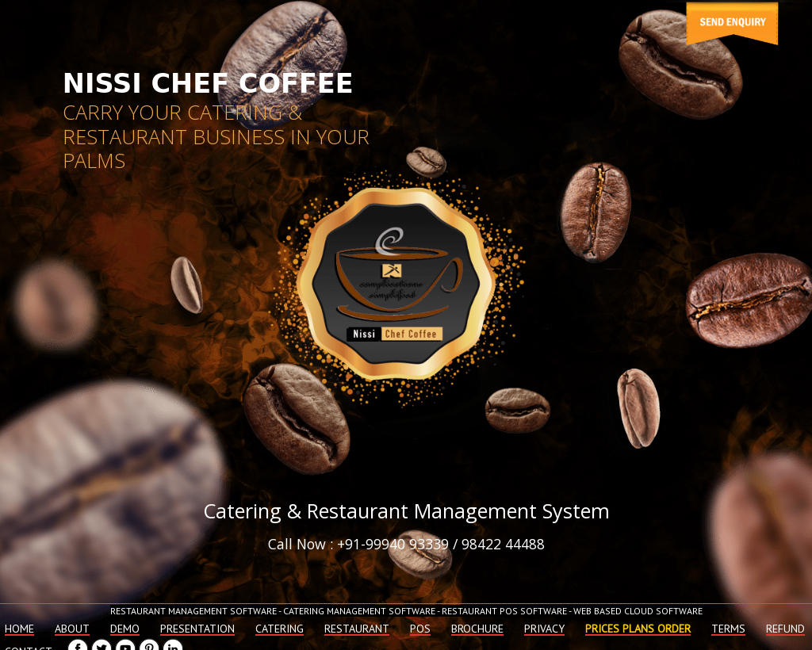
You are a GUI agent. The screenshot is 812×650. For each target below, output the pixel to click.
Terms (728, 629)
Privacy (544, 629)
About (72, 629)
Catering (280, 629)
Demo (125, 629)
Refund (785, 629)
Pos (420, 629)
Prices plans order (638, 629)
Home (19, 629)
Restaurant (357, 629)
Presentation (197, 629)
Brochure (477, 629)
